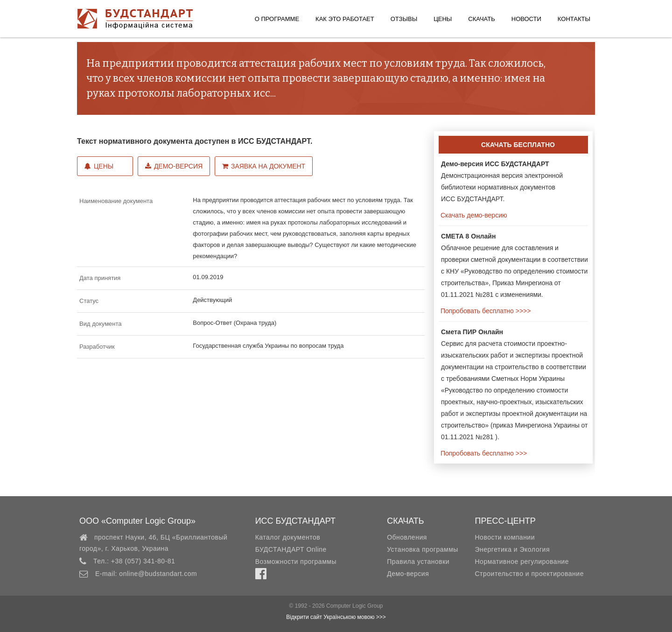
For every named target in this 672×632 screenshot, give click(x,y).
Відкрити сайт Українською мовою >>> (336, 617)
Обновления (407, 537)
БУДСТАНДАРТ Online (291, 549)
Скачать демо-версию (473, 215)
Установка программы (423, 549)
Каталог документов (288, 537)
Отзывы (404, 19)
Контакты (574, 19)
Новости (526, 19)
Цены (443, 19)
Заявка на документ (264, 166)
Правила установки (418, 562)
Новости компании (505, 537)
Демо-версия (174, 166)
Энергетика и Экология (512, 549)
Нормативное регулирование (522, 562)
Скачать (481, 19)
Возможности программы (296, 562)
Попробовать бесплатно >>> (483, 453)
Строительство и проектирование (529, 574)
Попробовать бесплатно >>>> (485, 311)
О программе (277, 19)
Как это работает (345, 19)
